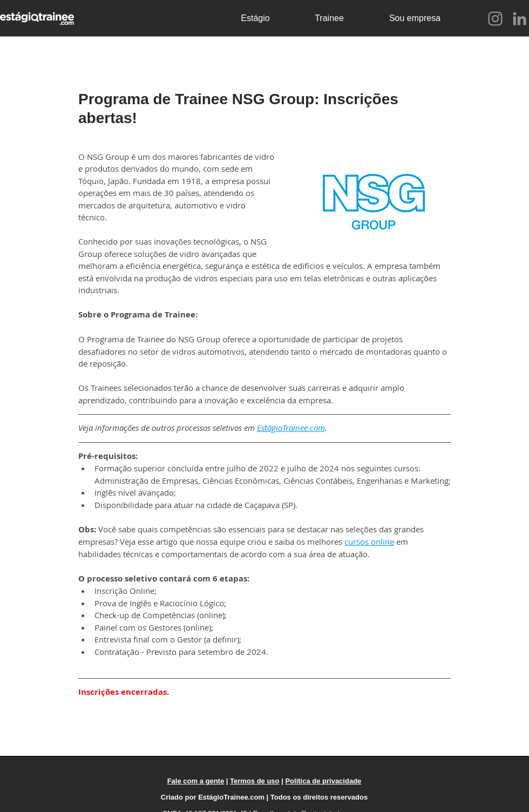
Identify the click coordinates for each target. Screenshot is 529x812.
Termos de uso (255, 781)
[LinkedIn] (520, 19)
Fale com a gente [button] (196, 781)
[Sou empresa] (415, 18)
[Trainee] (329, 18)
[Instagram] (495, 19)
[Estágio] (255, 18)
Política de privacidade (323, 781)
